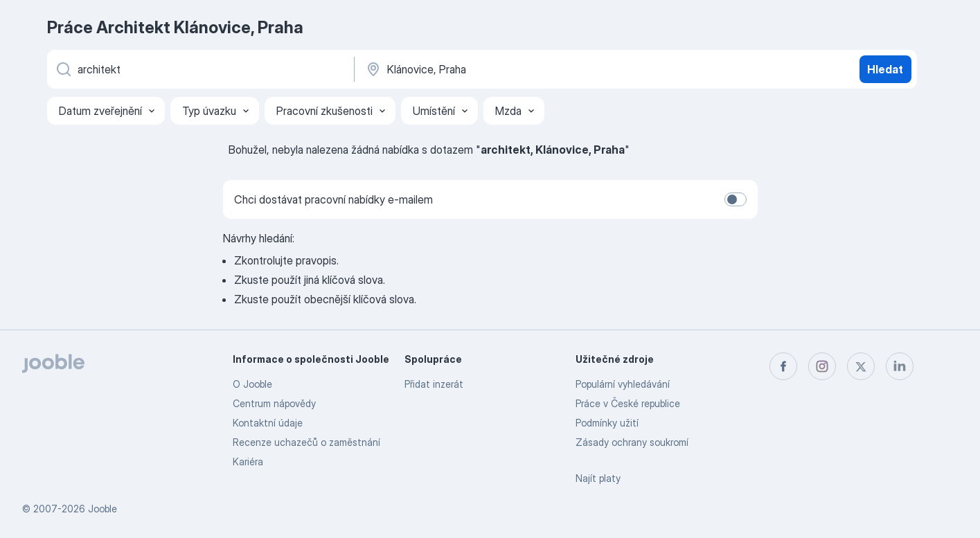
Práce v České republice (628, 403)
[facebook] (783, 366)
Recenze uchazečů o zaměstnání (306, 442)
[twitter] (861, 366)
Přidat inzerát (434, 384)
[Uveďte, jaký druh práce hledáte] (199, 69)
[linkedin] (900, 366)
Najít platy (598, 478)
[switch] (736, 199)
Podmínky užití (607, 423)
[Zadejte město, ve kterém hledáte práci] (509, 69)
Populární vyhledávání (623, 384)
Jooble (103, 509)
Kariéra (248, 461)
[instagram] (822, 366)
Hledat (885, 69)
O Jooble (252, 384)
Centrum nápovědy (274, 403)
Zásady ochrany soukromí (632, 442)
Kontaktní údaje (268, 423)
